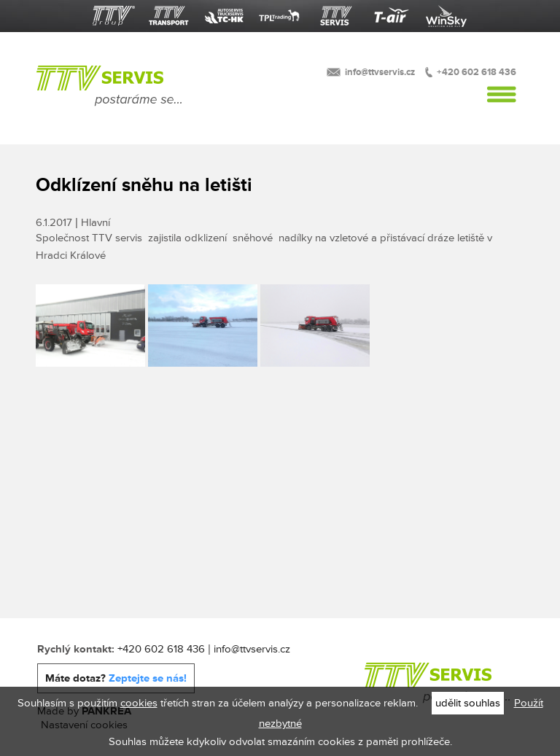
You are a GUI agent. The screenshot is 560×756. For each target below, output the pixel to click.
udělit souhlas (468, 703)
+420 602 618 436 (477, 72)
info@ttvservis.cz (380, 72)
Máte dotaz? (116, 678)
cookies (139, 703)
